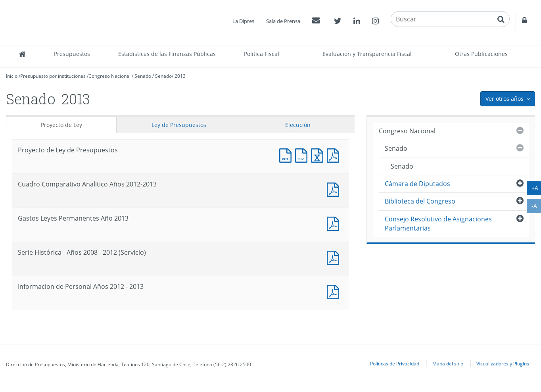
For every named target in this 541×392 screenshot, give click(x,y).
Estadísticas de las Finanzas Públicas (167, 54)
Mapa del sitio (448, 363)
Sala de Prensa (283, 21)
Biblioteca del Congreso (420, 201)
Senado (143, 76)
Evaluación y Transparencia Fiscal (367, 54)
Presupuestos (72, 54)
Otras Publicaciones (481, 54)
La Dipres (243, 21)
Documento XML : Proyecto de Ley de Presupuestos (287, 155)
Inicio (12, 76)
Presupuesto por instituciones (53, 76)
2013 (180, 76)
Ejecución (298, 125)
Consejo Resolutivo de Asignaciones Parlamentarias (438, 224)
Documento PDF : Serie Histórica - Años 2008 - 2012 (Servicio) (335, 257)
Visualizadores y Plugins (503, 363)
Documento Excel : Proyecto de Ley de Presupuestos (319, 155)
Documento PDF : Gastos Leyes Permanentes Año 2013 (335, 223)
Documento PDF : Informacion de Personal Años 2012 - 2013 (335, 291)
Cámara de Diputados (417, 184)
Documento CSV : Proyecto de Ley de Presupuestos (303, 155)
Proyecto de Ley (61, 125)
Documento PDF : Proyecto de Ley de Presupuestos (335, 155)
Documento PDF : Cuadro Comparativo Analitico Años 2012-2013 (335, 189)
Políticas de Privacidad (395, 363)
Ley (179, 125)
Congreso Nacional (109, 76)
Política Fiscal (262, 54)
